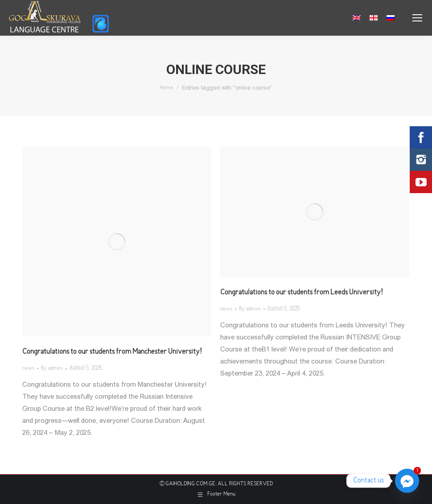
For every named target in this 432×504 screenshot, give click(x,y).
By (52, 369)
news (28, 369)
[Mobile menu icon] (417, 18)
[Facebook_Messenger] (407, 481)
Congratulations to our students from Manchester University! (112, 352)
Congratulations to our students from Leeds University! (302, 293)
